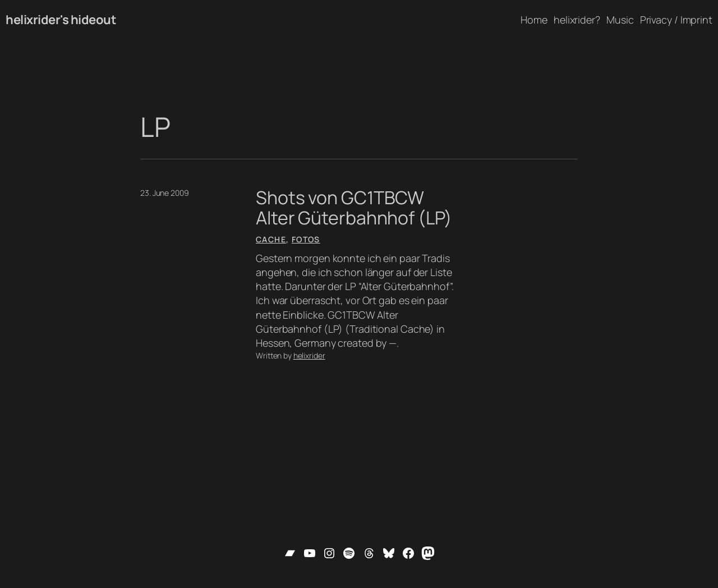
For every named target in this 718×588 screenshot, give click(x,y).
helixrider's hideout (61, 20)
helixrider (309, 355)
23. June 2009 (165, 193)
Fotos (306, 239)
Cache (271, 239)
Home (534, 20)
